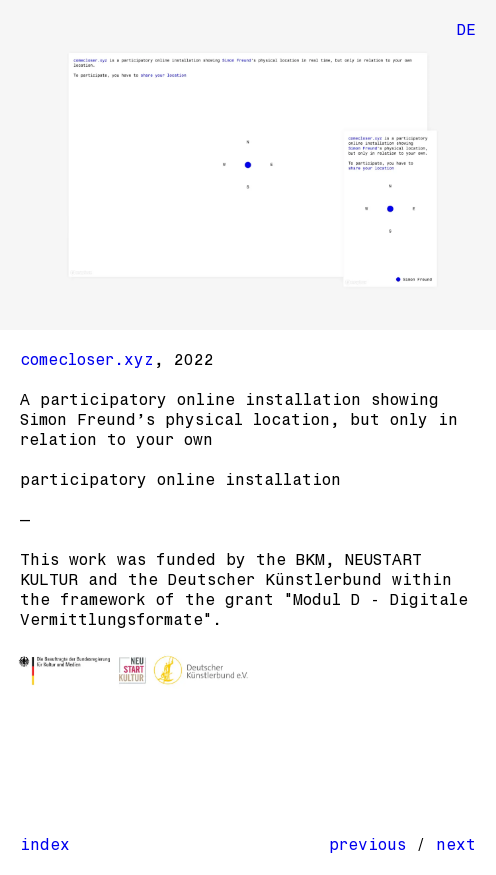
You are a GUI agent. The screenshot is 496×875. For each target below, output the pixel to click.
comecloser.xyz (87, 359)
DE (466, 29)
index (45, 844)
